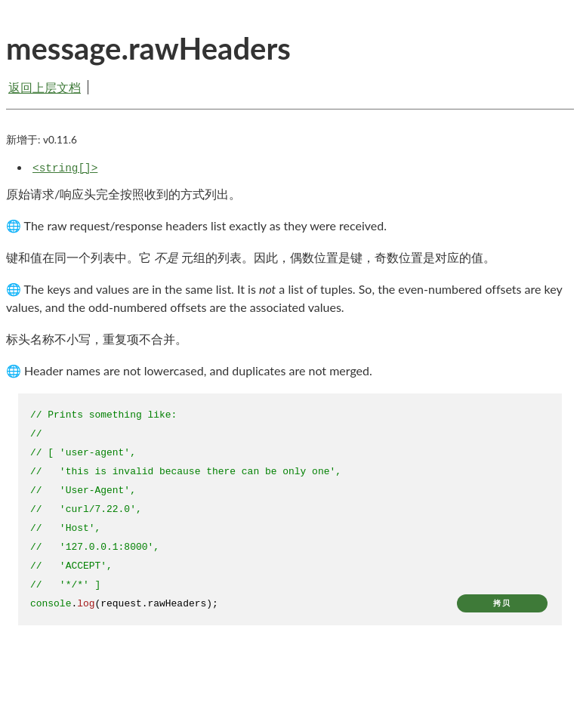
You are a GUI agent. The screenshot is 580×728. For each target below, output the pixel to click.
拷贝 (502, 603)
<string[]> (65, 168)
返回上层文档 (45, 87)
